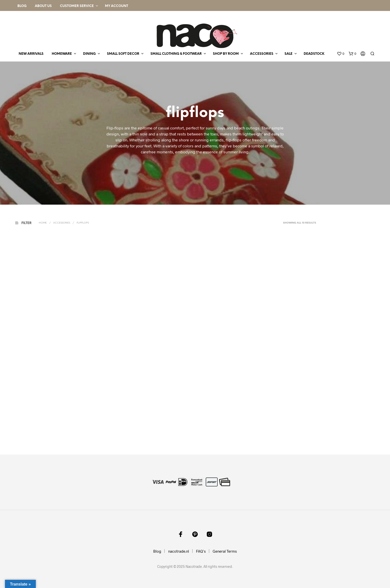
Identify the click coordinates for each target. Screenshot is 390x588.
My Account (117, 6)
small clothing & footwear (176, 54)
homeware (62, 54)
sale (289, 54)
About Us (43, 6)
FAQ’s (201, 551)
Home (43, 223)
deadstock (314, 54)
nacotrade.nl (179, 551)
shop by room (226, 54)
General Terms (225, 551)
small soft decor (123, 54)
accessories (262, 54)
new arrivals (31, 54)
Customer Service (77, 6)
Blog (22, 6)
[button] (341, 54)
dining (89, 54)
